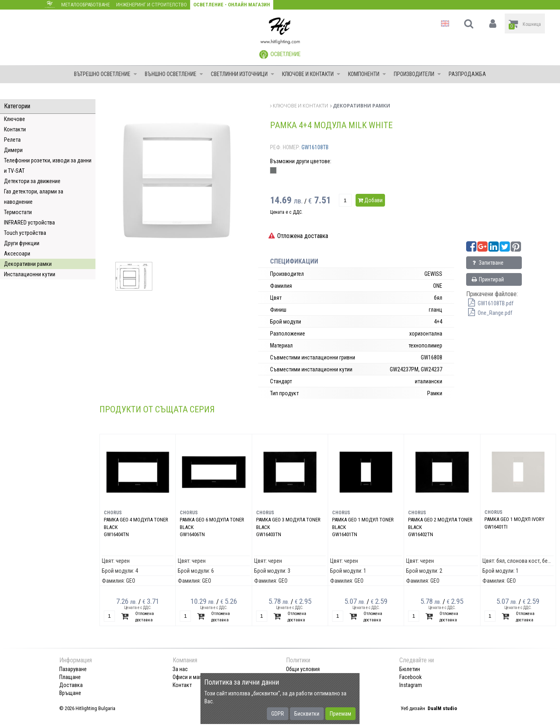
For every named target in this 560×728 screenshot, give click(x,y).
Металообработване (86, 5)
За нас (180, 669)
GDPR (278, 714)
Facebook (410, 677)
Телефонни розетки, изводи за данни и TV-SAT (48, 166)
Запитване (487, 263)
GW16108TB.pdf (490, 303)
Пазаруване (73, 669)
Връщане (70, 693)
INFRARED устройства (29, 222)
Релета (12, 140)
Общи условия (303, 669)
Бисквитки (307, 714)
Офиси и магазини (194, 677)
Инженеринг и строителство (152, 5)
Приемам (340, 714)
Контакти (15, 129)
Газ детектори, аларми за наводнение (34, 197)
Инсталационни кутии (30, 274)
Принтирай (487, 279)
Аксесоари (17, 254)
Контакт (182, 685)
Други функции (22, 243)
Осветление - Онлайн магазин (232, 5)
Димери (13, 150)
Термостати (18, 212)
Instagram (411, 685)
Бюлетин (410, 669)
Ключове (15, 119)
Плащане (70, 677)
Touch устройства (25, 233)
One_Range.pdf (489, 313)
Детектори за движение (32, 181)
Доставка (71, 685)
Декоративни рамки (28, 264)
